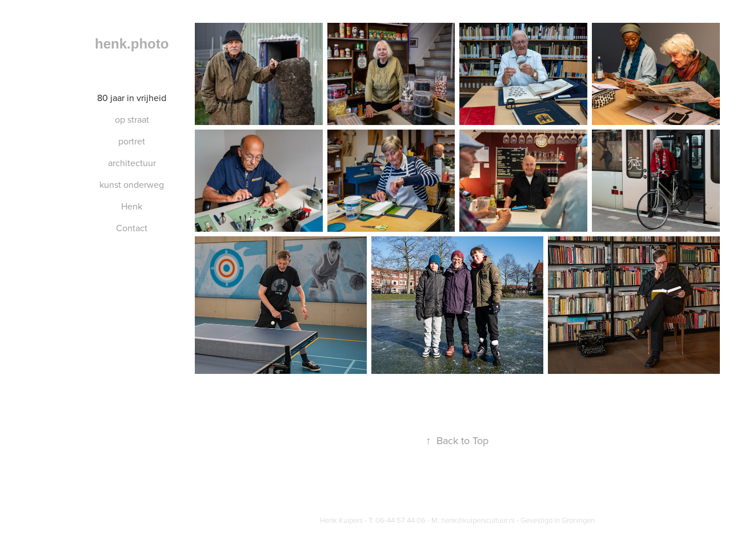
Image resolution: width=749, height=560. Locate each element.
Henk (132, 206)
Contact (132, 228)
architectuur (132, 163)
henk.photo (132, 44)
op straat (132, 119)
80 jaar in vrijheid (132, 98)
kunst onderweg (132, 184)
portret (132, 141)
